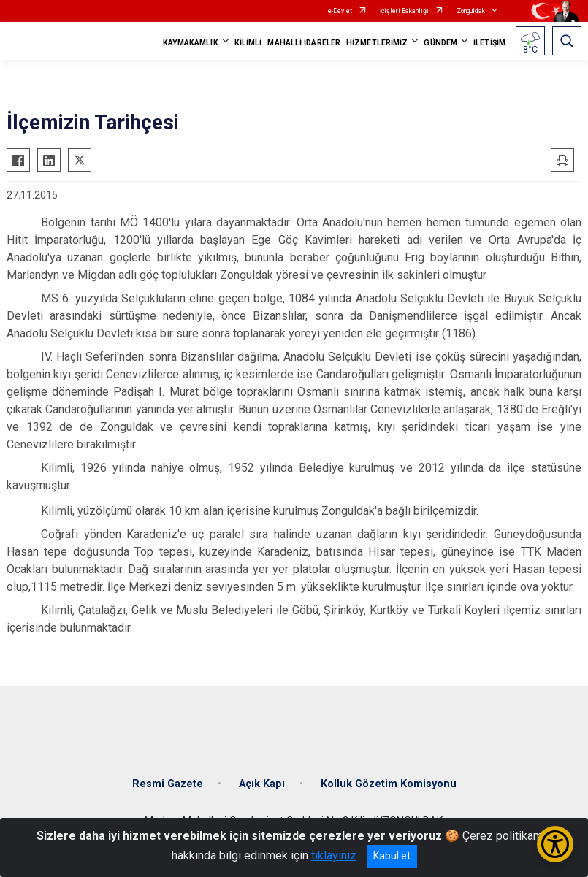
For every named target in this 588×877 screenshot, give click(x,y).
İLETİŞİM (489, 43)
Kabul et (392, 856)
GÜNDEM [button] (440, 43)
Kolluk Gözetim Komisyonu (389, 784)
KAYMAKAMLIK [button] (191, 43)
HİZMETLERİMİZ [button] (377, 43)
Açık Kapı (262, 784)
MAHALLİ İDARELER (304, 43)
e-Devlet (340, 11)
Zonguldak (471, 11)
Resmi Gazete (168, 784)
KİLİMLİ (248, 43)
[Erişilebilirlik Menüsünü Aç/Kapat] (555, 844)
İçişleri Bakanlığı (404, 11)
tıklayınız (334, 855)
